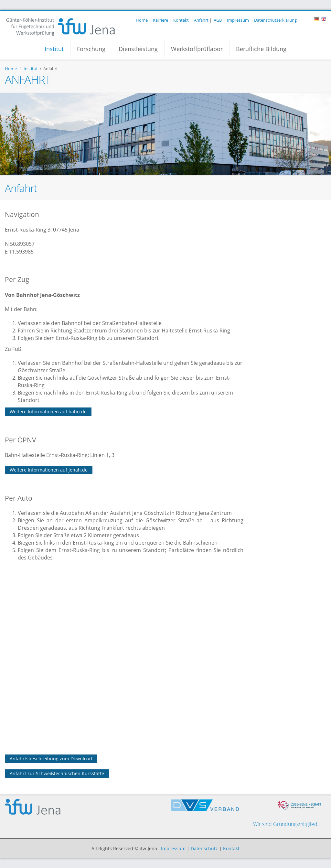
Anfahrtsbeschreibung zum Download (51, 759)
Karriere (160, 20)
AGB (218, 20)
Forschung (91, 49)
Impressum (238, 20)
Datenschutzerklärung (275, 20)
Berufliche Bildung (261, 49)
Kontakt (181, 20)
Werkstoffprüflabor (197, 49)
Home (142, 20)
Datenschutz (204, 848)
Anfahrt (201, 20)
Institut (54, 49)
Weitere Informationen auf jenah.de (49, 470)
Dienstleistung (138, 49)
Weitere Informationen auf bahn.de (48, 412)
